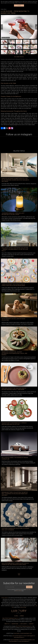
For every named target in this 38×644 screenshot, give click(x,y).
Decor (5, 9)
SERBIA (22, 616)
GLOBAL (16, 616)
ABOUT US (7, 624)
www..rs (17, 633)
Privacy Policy (28, 590)
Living (2, 9)
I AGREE (19, 6)
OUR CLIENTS (24, 624)
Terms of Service (19, 591)
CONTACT (31, 624)
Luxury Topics (4, 598)
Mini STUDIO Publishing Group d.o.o (11, 618)
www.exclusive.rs (19, 637)
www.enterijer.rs (15, 640)
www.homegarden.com (27, 640)
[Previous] (2, 27)
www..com (26, 633)
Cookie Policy (25, 3)
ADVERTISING (15, 624)
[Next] (36, 27)
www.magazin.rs (18, 636)
